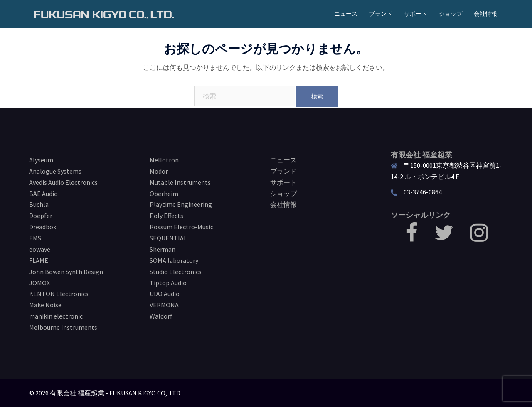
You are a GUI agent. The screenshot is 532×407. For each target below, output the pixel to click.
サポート (416, 14)
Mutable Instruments (180, 182)
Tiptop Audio (168, 283)
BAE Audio (43, 194)
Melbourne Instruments (63, 327)
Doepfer (41, 216)
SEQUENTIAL (168, 238)
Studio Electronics (176, 272)
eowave (40, 249)
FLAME (39, 260)
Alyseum (41, 160)
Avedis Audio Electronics (63, 182)
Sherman (163, 249)
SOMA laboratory (174, 260)
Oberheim (164, 194)
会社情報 (485, 14)
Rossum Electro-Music (181, 227)
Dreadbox (43, 227)
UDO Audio (165, 294)
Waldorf (161, 316)
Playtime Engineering (181, 204)
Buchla (39, 204)
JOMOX (39, 283)
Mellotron (164, 160)
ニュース (346, 14)
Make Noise (45, 305)
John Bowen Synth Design (66, 272)
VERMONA (164, 305)
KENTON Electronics (59, 294)
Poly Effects (166, 216)
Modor (159, 171)
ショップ (451, 14)
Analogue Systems (55, 171)
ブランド (381, 14)
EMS (35, 238)
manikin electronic (56, 316)
